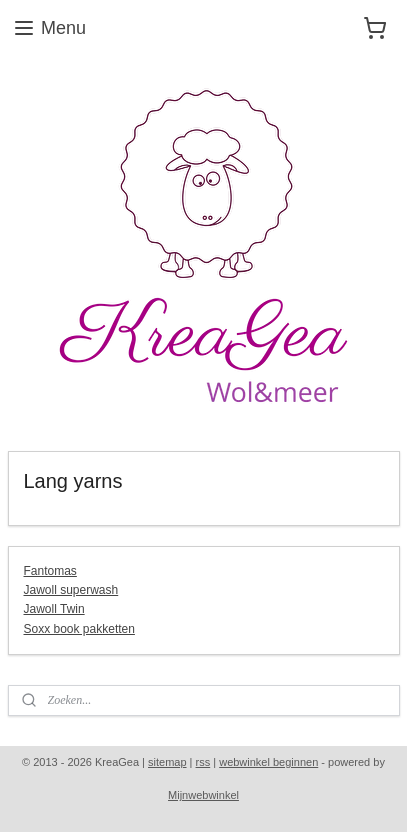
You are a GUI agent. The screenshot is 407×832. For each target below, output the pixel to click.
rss (203, 762)
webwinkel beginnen (268, 762)
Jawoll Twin (54, 609)
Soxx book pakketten (79, 629)
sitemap (167, 762)
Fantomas (50, 571)
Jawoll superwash (71, 590)
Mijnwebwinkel (203, 795)
